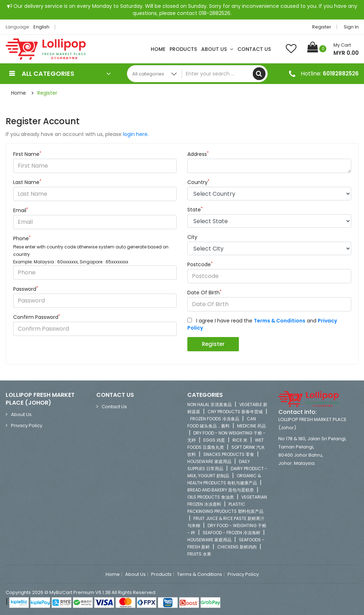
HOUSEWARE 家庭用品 (209, 461)
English (43, 27)
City (192, 237)
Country (198, 182)
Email (21, 210)
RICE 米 (240, 440)
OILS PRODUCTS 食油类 (211, 497)
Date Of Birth (204, 293)
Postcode (200, 264)
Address (198, 154)
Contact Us (254, 49)
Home (158, 49)
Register (322, 27)
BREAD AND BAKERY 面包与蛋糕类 (221, 490)
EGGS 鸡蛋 (214, 440)
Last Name (27, 182)
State (195, 210)
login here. (136, 134)
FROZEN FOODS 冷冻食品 (215, 419)
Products (183, 49)
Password (26, 289)
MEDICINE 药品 (251, 426)
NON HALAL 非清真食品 (210, 404)
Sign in (351, 27)
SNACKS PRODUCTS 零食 (229, 454)
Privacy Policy (27, 425)
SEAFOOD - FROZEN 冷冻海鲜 (231, 533)
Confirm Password (37, 317)
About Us (217, 49)
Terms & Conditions (200, 574)
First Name (27, 154)
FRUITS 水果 (199, 554)
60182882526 (341, 73)
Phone (22, 238)
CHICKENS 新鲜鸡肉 (237, 547)
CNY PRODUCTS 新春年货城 (235, 412)
